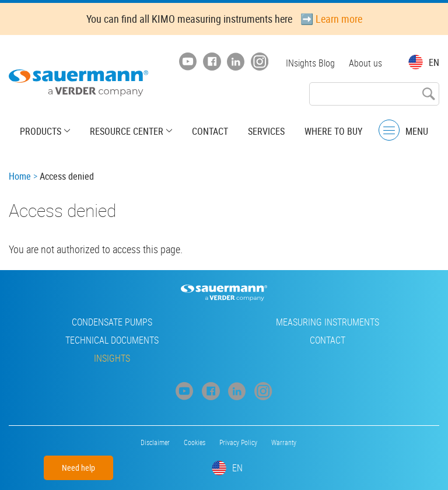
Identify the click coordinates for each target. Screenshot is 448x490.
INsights (112, 358)
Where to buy (333, 131)
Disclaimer (155, 442)
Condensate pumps (112, 322)
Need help (78, 468)
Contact (210, 131)
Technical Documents (112, 340)
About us (365, 63)
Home (20, 176)
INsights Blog (310, 63)
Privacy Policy (238, 442)
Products (41, 131)
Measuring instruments (328, 322)
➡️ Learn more (331, 19)
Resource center (127, 131)
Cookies (195, 442)
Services (266, 131)
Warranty (284, 442)
